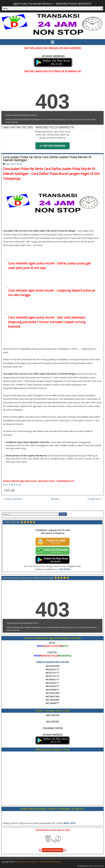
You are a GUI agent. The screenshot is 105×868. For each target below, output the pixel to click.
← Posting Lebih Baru (12, 499)
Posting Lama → (95, 499)
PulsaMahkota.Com (65, 481)
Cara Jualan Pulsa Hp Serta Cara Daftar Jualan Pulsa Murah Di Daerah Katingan (47, 158)
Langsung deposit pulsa (74, 290)
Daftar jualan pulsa (71, 263)
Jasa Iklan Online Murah (95, 866)
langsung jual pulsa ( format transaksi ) (36, 322)
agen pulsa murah (14, 164)
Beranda (55, 499)
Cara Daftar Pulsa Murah (50, 174)
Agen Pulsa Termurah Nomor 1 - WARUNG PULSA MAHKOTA (52, 4)
